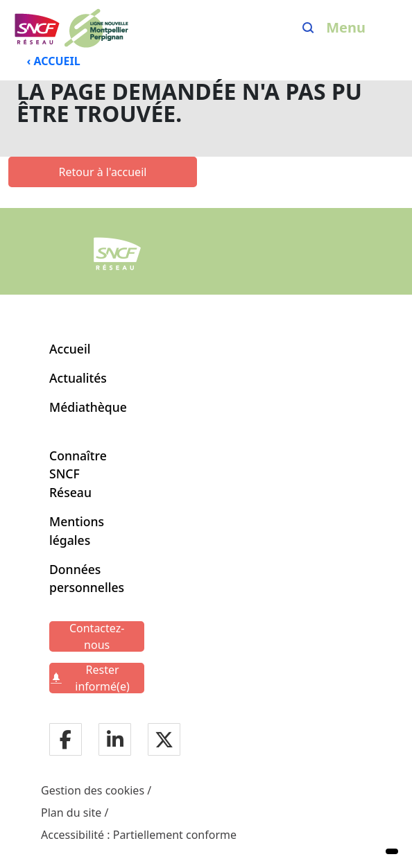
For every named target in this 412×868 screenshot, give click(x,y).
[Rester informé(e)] (97, 678)
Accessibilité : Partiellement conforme (139, 835)
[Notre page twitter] (164, 741)
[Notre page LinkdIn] (115, 741)
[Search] (308, 28)
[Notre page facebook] (66, 741)
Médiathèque (88, 407)
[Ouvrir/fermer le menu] (356, 28)
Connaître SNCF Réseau (78, 474)
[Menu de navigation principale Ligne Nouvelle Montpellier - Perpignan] (71, 28)
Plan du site (71, 813)
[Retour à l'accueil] (103, 172)
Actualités (78, 378)
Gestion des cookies (93, 790)
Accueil (70, 349)
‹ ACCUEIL (54, 61)
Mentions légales (77, 530)
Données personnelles (83, 578)
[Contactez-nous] (97, 636)
